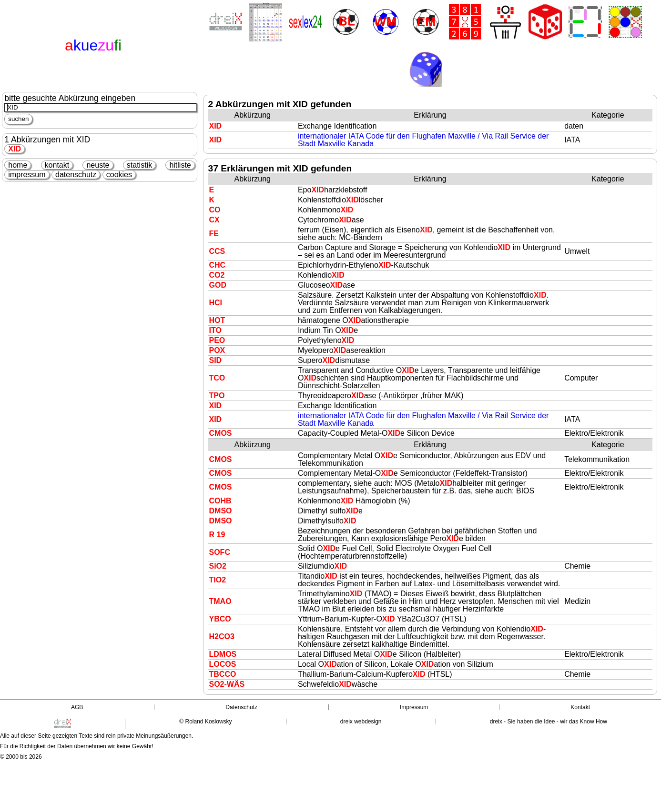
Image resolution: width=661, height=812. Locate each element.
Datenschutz (241, 707)
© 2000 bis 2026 (21, 757)
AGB (77, 707)
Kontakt (580, 707)
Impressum (414, 707)
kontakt (57, 165)
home (18, 165)
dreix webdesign (361, 722)
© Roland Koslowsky (205, 722)
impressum (27, 175)
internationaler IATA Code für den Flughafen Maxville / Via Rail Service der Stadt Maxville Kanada (423, 140)
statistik (139, 165)
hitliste (180, 165)
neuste (98, 165)
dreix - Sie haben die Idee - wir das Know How (549, 722)
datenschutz (76, 175)
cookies (119, 175)
